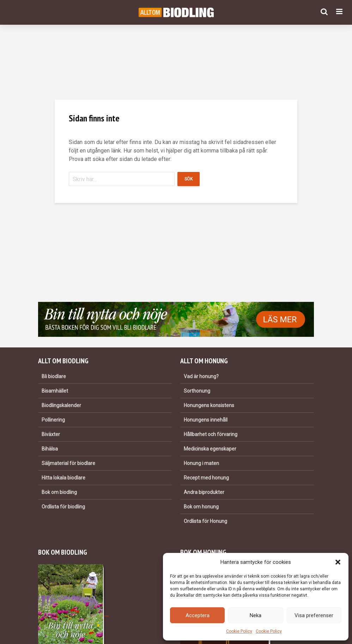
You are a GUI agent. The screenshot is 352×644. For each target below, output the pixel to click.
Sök (189, 179)
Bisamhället (55, 391)
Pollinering (53, 420)
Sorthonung (197, 391)
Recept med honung (206, 478)
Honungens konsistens (209, 405)
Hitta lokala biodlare (63, 478)
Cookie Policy (239, 631)
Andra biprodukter (204, 492)
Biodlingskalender (61, 405)
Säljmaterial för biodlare (68, 463)
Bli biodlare (54, 376)
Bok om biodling (59, 492)
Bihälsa (50, 449)
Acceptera (198, 615)
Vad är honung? (201, 376)
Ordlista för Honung (205, 521)
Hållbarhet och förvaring (211, 434)
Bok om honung (201, 507)
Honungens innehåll (206, 420)
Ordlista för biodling (63, 507)
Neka (256, 615)
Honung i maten (201, 463)
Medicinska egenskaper (210, 449)
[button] (338, 562)
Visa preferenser (314, 615)
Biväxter (51, 434)
